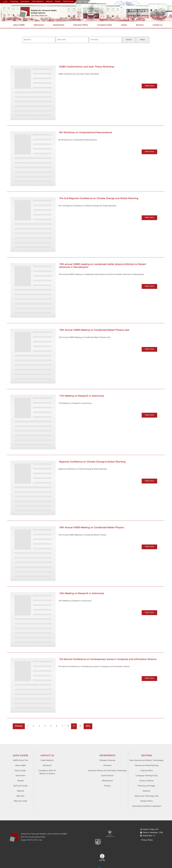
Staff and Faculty (20, 786)
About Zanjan (20, 771)
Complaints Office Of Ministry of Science (47, 772)
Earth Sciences (107, 776)
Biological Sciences (107, 761)
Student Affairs (147, 801)
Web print (20, 796)
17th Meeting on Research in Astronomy (82, 396)
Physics (107, 786)
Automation (25, 2)
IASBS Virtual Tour (20, 761)
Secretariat (47, 766)
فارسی (5, 2)
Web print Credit (20, 801)
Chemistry (107, 766)
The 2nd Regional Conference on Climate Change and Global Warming (99, 198)
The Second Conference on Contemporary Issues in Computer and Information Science (108, 659)
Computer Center (105, 25)
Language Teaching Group (147, 776)
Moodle (58, 2)
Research (147, 791)
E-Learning (14, 2)
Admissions (39, 25)
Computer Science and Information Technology (107, 771)
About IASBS (19, 25)
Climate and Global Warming (147, 766)
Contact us (157, 25)
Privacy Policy (147, 840)
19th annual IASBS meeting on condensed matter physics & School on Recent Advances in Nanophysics (103, 266)
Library (124, 25)
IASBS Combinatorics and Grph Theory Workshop (87, 67)
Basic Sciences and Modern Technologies (147, 761)
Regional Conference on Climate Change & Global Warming (92, 462)
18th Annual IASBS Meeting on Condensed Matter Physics (92, 528)
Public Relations (38, 2)
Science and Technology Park (147, 796)
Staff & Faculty (68, 2)
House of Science (147, 781)
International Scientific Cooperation (147, 806)
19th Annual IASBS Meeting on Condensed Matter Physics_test (94, 330)
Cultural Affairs (147, 771)
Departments (59, 25)
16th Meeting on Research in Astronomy (82, 594)
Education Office (81, 25)
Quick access (20, 756)
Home (80, 2)
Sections (140, 25)
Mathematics (107, 781)
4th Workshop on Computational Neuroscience (85, 133)
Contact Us (47, 756)
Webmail (49, 2)
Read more (149, 86)
